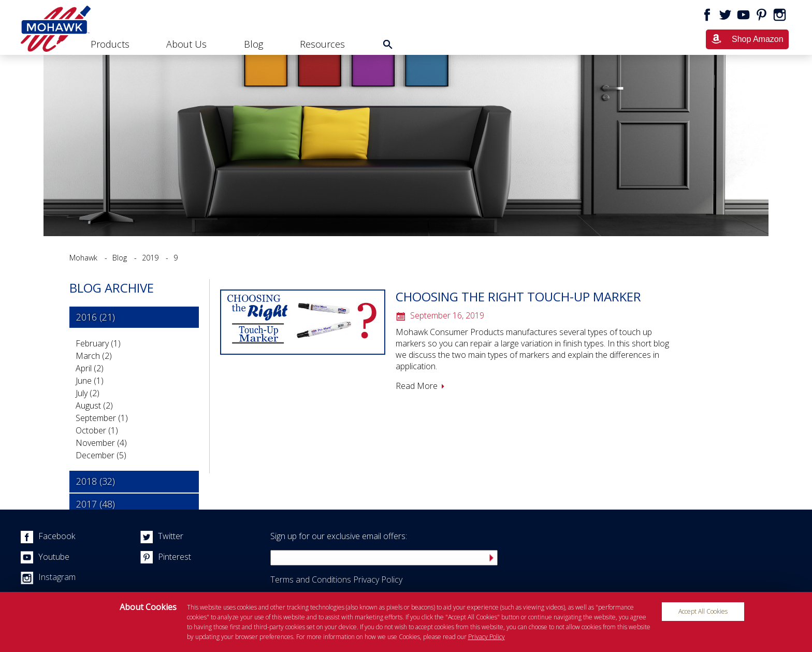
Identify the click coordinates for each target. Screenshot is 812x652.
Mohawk (83, 258)
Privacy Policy (378, 579)
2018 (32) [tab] (96, 481)
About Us (186, 44)
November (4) (101, 443)
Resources (322, 44)
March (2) (94, 356)
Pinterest (166, 557)
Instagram (48, 577)
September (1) (102, 418)
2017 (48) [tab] (96, 504)
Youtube (45, 557)
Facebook (48, 536)
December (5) (101, 455)
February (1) (98, 343)
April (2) (90, 368)
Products (110, 44)
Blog (253, 44)
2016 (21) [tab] (96, 317)
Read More (417, 386)
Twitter (162, 536)
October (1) (97, 430)
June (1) (90, 381)
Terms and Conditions (311, 579)
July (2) (88, 393)
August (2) (94, 405)
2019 (150, 258)
